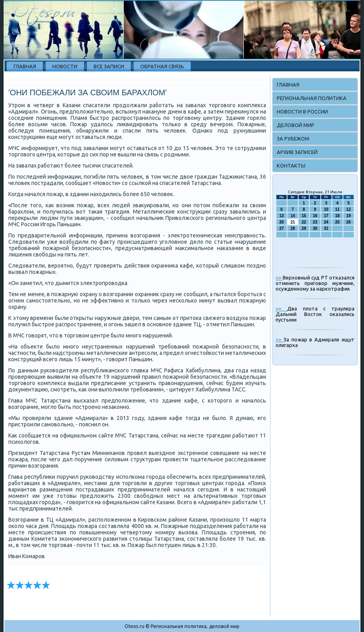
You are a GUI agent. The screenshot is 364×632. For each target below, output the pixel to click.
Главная (25, 66)
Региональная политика (312, 98)
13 (282, 216)
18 (337, 216)
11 (337, 209)
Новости (65, 66)
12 (348, 209)
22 (304, 222)
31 (326, 228)
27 (282, 228)
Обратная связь (162, 66)
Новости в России (302, 112)
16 (315, 216)
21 (293, 222)
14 (293, 216)
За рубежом (293, 139)
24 (326, 222)
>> (279, 277)
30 (315, 228)
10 (326, 209)
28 (293, 228)
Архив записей (297, 152)
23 (315, 222)
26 (348, 222)
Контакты (291, 166)
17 (326, 216)
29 (304, 228)
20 (282, 222)
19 (348, 216)
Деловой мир (296, 125)
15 (304, 216)
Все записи (109, 66)
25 (337, 222)
